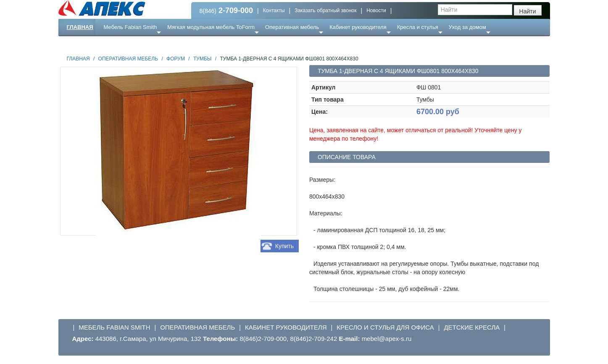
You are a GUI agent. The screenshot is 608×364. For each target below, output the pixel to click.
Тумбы (202, 59)
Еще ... (117, 44)
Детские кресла (472, 327)
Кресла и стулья (418, 27)
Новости (376, 10)
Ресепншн (149, 44)
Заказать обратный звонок (325, 10)
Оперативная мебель (292, 27)
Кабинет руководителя (358, 27)
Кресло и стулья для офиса (385, 327)
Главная (80, 27)
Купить (284, 246)
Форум (176, 59)
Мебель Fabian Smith (130, 27)
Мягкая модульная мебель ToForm (211, 27)
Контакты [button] (274, 10)
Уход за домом (467, 27)
